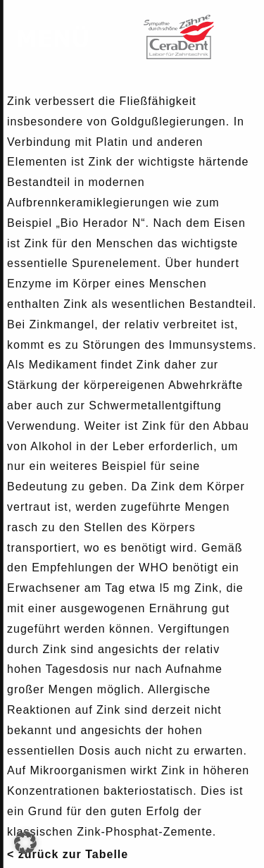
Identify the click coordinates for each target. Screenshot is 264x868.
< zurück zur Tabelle (68, 854)
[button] (25, 843)
